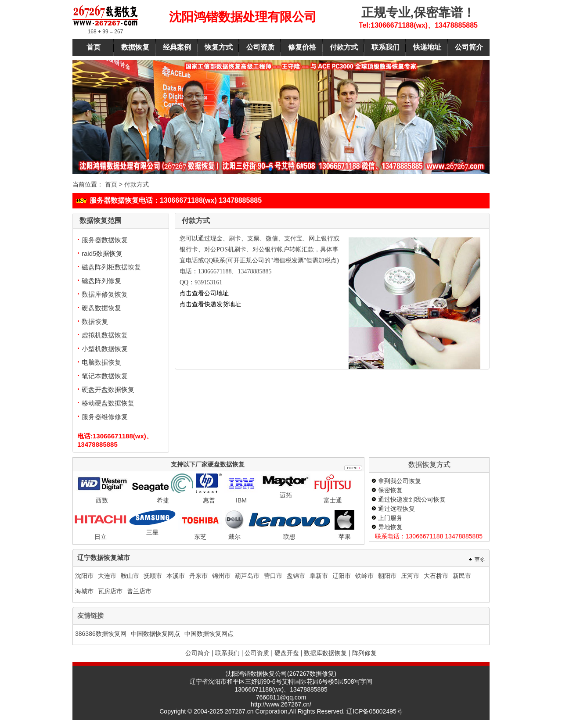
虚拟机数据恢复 (103, 335)
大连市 (107, 576)
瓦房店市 (110, 591)
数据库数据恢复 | (327, 653)
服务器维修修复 (103, 417)
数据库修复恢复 (103, 294)
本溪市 (176, 576)
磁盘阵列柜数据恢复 (109, 267)
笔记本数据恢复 (103, 376)
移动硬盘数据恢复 (106, 403)
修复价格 (302, 47)
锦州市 (221, 576)
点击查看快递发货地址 (210, 304)
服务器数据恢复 (103, 240)
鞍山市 (130, 576)
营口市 (273, 576)
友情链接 (90, 615)
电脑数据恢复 (99, 362)
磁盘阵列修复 (99, 281)
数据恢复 (135, 47)
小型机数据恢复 (103, 349)
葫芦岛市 (247, 576)
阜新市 (319, 576)
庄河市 (410, 576)
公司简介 (469, 47)
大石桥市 (436, 576)
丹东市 (198, 576)
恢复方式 (219, 47)
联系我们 (385, 47)
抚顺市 (153, 576)
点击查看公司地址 (204, 293)
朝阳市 (387, 576)
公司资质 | (259, 653)
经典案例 (177, 47)
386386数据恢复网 (101, 634)
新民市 (462, 576)
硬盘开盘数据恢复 (106, 389)
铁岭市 (364, 576)
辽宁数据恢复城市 (104, 558)
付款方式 (344, 47)
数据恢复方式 (429, 464)
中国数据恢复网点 (155, 634)
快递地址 (427, 47)
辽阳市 (342, 576)
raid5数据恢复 (100, 253)
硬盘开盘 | (288, 653)
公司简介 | (199, 653)
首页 (94, 47)
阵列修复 (364, 653)
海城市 (84, 591)
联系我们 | (229, 653)
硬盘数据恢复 (99, 308)
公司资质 (260, 47)
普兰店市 (139, 591)
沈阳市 (84, 576)
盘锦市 (296, 576)
